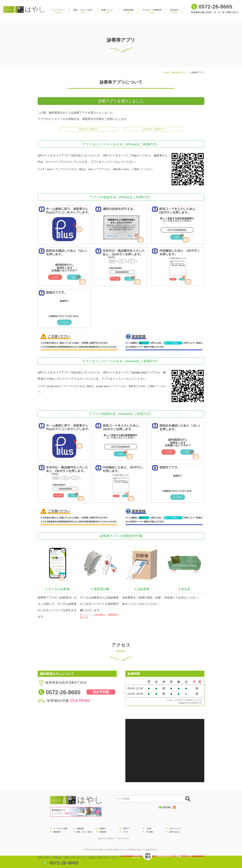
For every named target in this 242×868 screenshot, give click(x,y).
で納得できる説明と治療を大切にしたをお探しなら (124, 851)
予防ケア (127, 830)
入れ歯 (149, 830)
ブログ (126, 833)
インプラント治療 (61, 830)
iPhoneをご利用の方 (89, 130)
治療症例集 (128, 11)
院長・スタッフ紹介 (85, 833)
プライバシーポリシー (107, 840)
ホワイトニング (176, 830)
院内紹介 (175, 11)
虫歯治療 (80, 830)
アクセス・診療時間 (152, 11)
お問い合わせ (175, 833)
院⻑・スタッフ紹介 (83, 11)
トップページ (58, 11)
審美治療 (57, 833)
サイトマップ (126, 840)
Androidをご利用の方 (153, 130)
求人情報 (150, 833)
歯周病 (103, 830)
